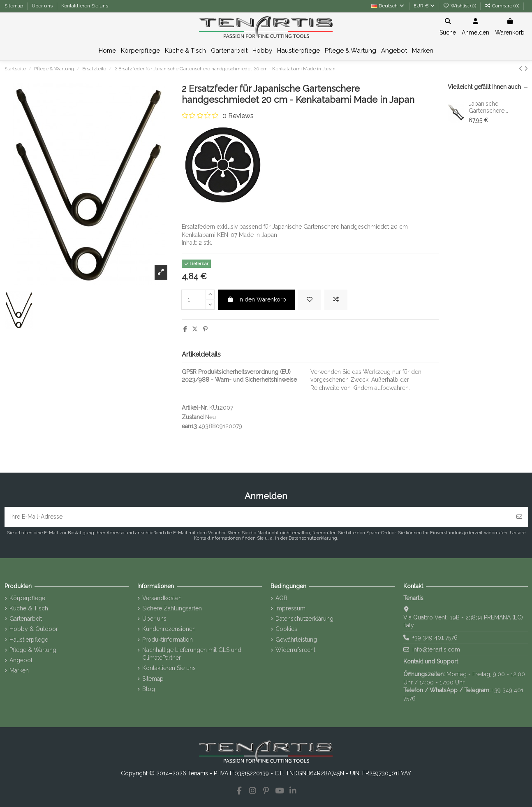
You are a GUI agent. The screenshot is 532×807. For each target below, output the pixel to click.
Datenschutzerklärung (304, 619)
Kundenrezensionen (169, 629)
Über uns (43, 6)
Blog (149, 689)
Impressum (290, 608)
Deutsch (388, 6)
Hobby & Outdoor (34, 629)
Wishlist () (460, 6)
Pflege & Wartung (33, 650)
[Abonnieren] (519, 517)
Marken (19, 670)
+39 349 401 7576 (435, 638)
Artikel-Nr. (195, 408)
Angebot (21, 660)
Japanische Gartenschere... (488, 107)
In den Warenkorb (256, 299)
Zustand (193, 417)
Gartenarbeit (26, 619)
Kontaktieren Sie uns (85, 6)
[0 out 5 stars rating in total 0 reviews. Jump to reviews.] (218, 116)
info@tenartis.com (436, 649)
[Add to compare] (336, 300)
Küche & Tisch (29, 608)
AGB (281, 598)
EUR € (424, 6)
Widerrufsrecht (295, 650)
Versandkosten (162, 598)
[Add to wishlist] (310, 300)
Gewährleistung (296, 640)
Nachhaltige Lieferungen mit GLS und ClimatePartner (192, 654)
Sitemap (14, 6)
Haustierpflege (29, 640)
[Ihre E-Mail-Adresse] (258, 517)
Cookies (286, 629)
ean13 (189, 426)
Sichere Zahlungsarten (172, 608)
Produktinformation (168, 640)
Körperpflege (27, 598)
